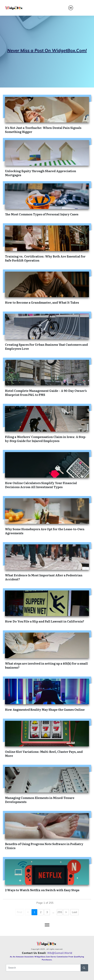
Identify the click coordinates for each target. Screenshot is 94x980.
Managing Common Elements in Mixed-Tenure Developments (40, 800)
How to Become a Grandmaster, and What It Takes (42, 302)
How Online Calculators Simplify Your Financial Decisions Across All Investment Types (41, 485)
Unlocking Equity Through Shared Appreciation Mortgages (41, 173)
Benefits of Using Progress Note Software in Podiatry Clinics (44, 846)
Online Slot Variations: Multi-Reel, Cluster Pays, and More (44, 754)
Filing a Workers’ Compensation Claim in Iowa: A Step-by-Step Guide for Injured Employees (46, 439)
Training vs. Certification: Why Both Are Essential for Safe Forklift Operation (45, 258)
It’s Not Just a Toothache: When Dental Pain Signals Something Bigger (43, 130)
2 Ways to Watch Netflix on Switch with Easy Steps (42, 890)
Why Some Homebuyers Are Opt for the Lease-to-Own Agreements (45, 531)
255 (60, 912)
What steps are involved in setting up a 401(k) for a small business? (46, 665)
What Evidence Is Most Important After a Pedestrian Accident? (44, 577)
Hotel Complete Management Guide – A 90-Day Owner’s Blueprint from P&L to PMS (46, 393)
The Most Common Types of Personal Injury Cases (42, 214)
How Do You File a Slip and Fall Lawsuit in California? (45, 621)
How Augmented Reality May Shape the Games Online (45, 709)
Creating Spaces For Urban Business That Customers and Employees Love (46, 346)
